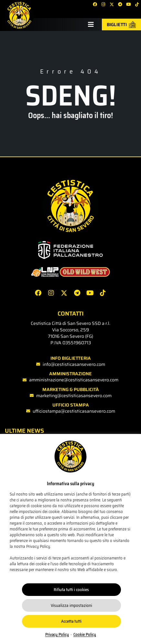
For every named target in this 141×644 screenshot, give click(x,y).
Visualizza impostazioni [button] (71, 605)
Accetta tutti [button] (71, 621)
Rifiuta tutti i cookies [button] (71, 590)
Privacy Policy (57, 634)
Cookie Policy (85, 634)
